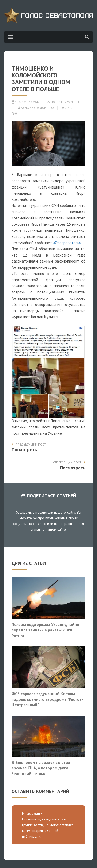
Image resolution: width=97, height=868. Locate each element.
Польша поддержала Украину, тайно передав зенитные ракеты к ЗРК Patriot (45, 630)
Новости (58, 102)
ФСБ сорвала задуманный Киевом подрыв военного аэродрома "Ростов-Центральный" (47, 699)
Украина (73, 102)
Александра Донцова (36, 108)
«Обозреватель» (67, 243)
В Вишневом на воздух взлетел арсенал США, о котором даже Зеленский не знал (41, 768)
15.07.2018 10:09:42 (25, 102)
